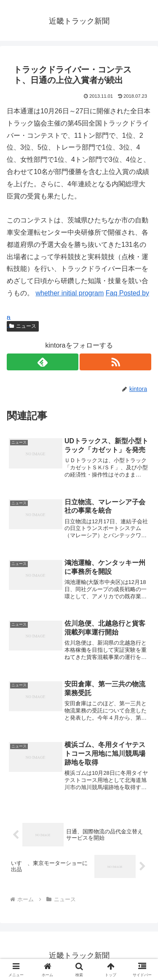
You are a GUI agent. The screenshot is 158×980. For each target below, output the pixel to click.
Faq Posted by (127, 293)
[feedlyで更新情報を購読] (43, 362)
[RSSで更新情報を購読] (115, 362)
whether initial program (70, 293)
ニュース (23, 326)
